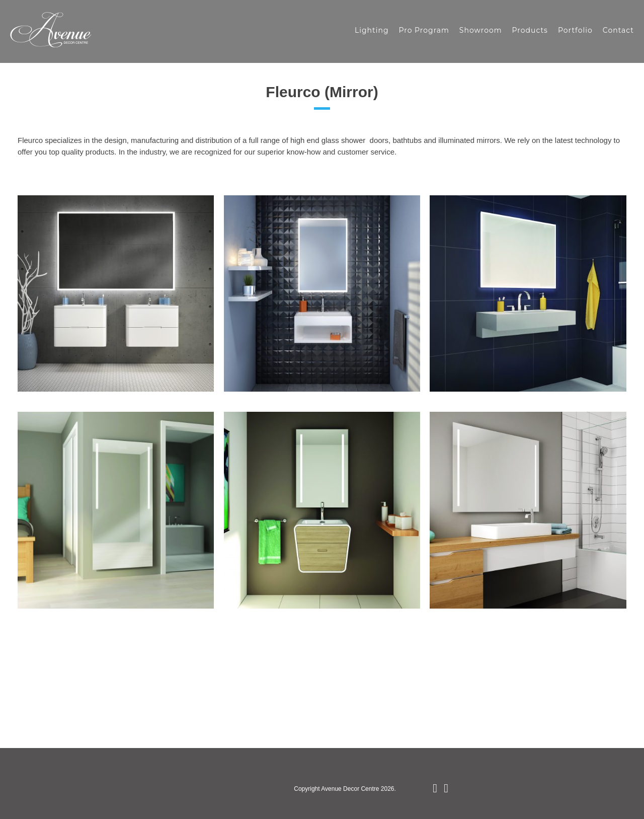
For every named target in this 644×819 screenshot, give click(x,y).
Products (530, 30)
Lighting (372, 30)
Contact (618, 30)
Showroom (481, 30)
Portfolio (575, 30)
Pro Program (424, 30)
